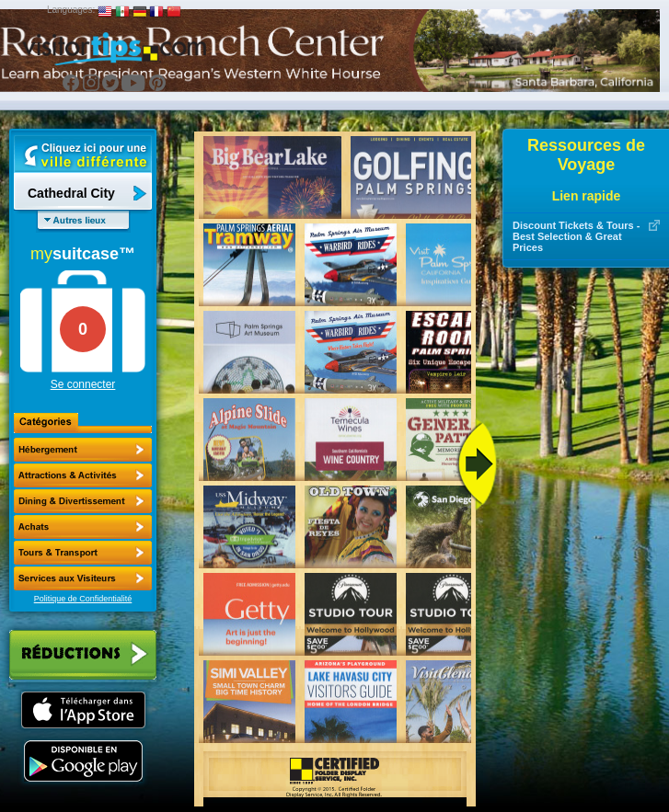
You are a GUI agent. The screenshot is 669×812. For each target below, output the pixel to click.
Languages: (71, 10)
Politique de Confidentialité (83, 599)
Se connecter (83, 384)
